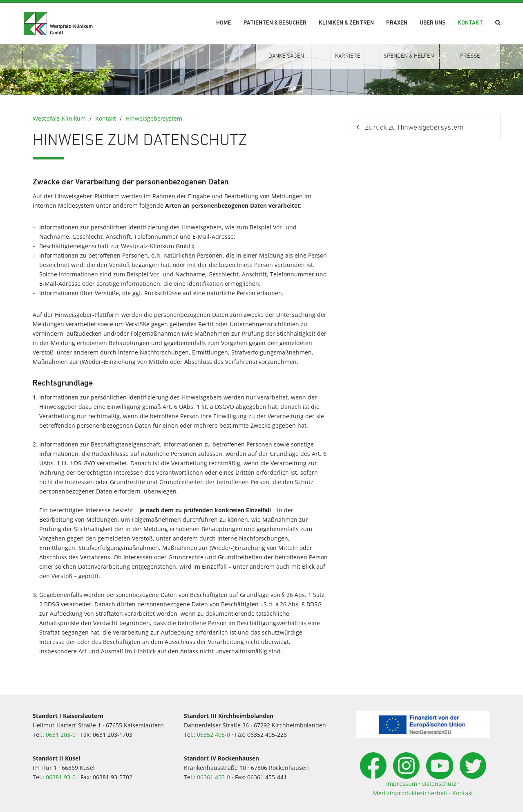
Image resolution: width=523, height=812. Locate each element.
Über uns (432, 23)
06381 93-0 (61, 777)
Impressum (402, 784)
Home (224, 23)
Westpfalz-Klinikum (59, 118)
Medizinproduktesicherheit (410, 793)
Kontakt (470, 23)
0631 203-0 (61, 735)
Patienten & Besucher (275, 23)
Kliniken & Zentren (346, 23)
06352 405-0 (213, 735)
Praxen (397, 23)
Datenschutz (439, 784)
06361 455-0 (213, 777)
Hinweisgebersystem (154, 118)
